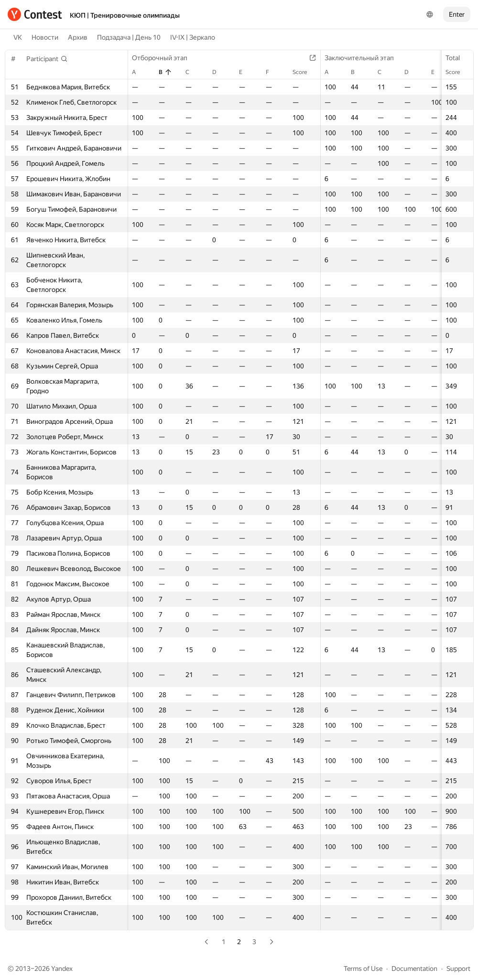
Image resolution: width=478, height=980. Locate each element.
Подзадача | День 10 (129, 37)
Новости (45, 37)
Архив (78, 37)
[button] (47, 59)
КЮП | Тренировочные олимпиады (125, 15)
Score (457, 72)
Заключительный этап (364, 58)
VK (18, 37)
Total (457, 58)
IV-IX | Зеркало (193, 37)
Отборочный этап (164, 58)
